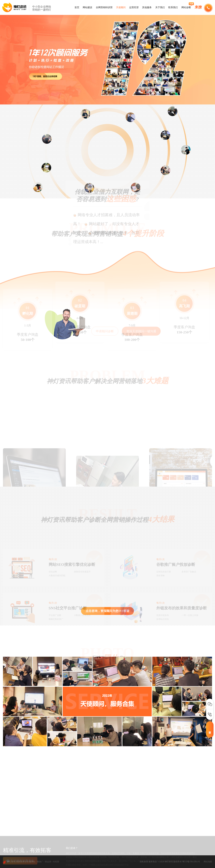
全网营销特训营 (104, 7)
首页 (77, 7)
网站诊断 (186, 7)
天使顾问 (121, 7)
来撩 (198, 7)
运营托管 (134, 7)
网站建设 (87, 7)
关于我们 (160, 7)
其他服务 (147, 7)
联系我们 (173, 7)
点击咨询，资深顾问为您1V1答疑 (107, 611)
